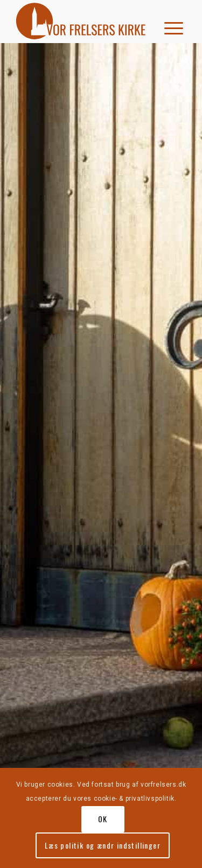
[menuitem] (170, 22)
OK (103, 819)
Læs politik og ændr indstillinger (103, 845)
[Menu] (170, 22)
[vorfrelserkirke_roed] (84, 22)
